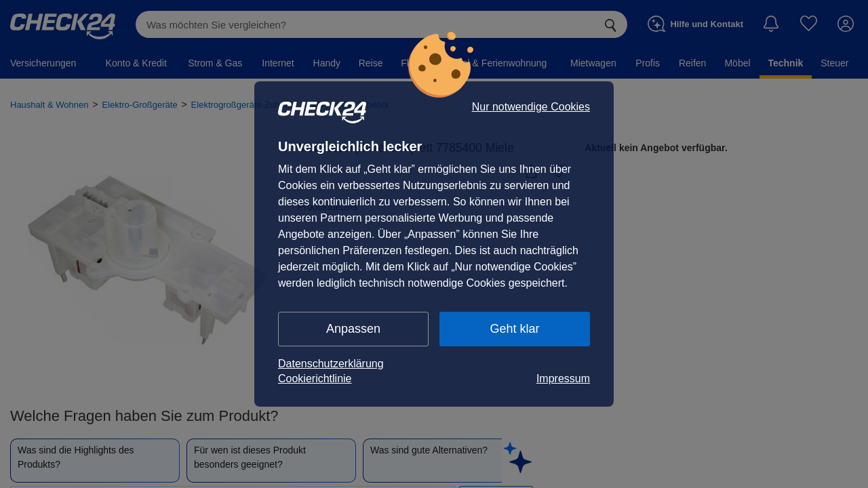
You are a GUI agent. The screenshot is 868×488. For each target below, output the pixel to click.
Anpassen (353, 329)
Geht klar (514, 329)
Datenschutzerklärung (331, 364)
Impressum (563, 379)
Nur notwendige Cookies (531, 107)
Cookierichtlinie (315, 379)
